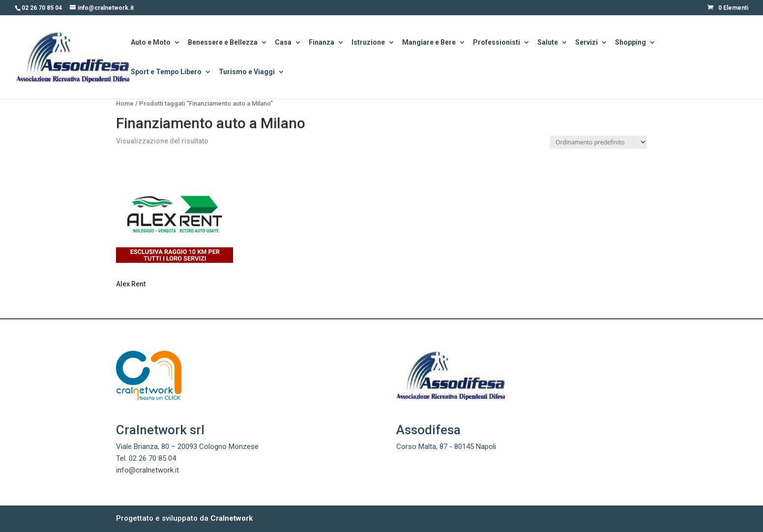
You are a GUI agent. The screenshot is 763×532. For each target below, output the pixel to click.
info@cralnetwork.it (147, 470)
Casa (283, 43)
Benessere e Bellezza (223, 43)
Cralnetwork (232, 518)
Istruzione (368, 43)
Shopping (631, 43)
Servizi (587, 43)
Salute (548, 43)
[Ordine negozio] (598, 142)
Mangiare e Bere (429, 43)
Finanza (322, 43)
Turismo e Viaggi (247, 72)
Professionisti (497, 43)
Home (125, 103)
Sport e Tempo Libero (166, 72)
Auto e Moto (151, 43)
